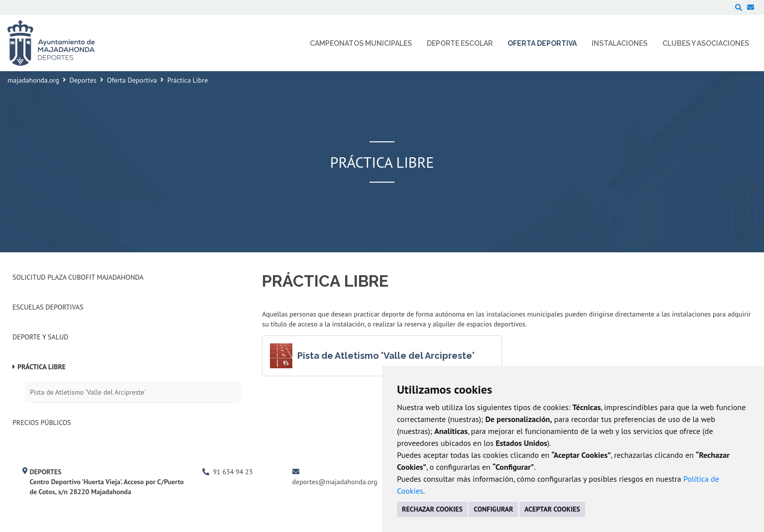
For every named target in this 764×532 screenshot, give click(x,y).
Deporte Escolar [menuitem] (460, 43)
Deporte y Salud (40, 337)
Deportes (83, 80)
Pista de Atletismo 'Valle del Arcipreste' (88, 392)
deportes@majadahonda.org (335, 482)
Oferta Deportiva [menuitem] (542, 43)
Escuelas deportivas (48, 307)
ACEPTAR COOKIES (552, 509)
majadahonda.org (33, 80)
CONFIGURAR (493, 509)
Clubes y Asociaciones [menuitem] (706, 43)
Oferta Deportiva (132, 80)
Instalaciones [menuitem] (620, 43)
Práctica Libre (42, 367)
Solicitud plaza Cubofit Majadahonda (78, 277)
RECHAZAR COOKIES (432, 509)
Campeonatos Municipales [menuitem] (361, 43)
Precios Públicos (42, 423)
